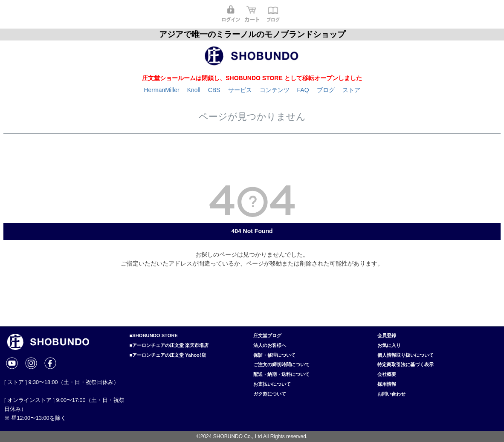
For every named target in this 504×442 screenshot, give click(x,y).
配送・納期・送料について (281, 374)
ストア (351, 90)
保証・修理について (274, 355)
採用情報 (387, 384)
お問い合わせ (391, 394)
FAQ (303, 90)
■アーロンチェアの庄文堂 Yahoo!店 (168, 355)
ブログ (326, 90)
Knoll (194, 90)
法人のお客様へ (270, 345)
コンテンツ (275, 90)
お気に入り (389, 345)
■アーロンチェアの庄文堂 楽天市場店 (169, 345)
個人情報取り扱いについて (406, 355)
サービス (240, 90)
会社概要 (387, 374)
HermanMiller (161, 90)
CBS (214, 90)
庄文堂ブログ (267, 335)
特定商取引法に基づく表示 (406, 364)
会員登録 (387, 335)
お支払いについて (272, 384)
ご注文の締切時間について (281, 364)
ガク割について (270, 394)
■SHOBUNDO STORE (154, 335)
